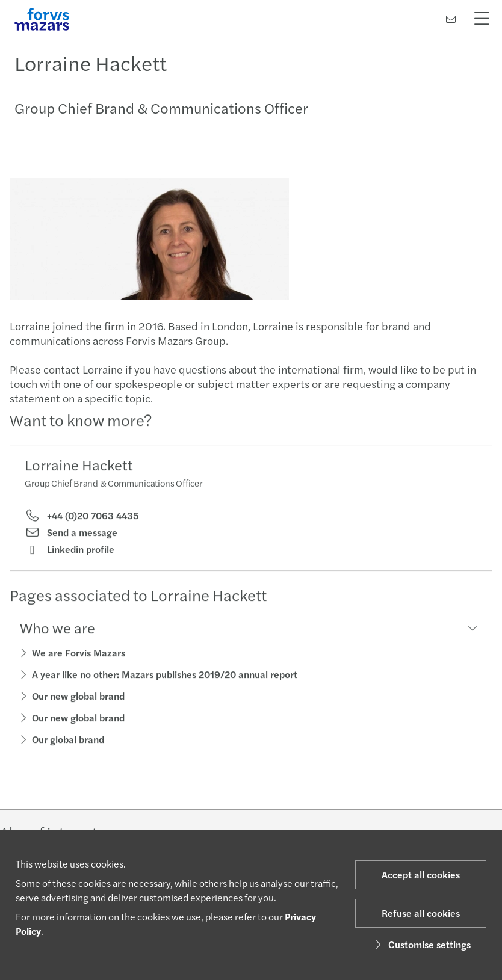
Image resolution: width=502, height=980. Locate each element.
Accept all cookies (421, 874)
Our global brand (68, 743)
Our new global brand (78, 699)
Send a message (71, 536)
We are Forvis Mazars (79, 656)
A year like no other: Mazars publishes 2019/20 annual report (165, 678)
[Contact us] (451, 19)
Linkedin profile (70, 553)
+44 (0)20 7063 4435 (82, 519)
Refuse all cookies (421, 913)
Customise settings (421, 944)
